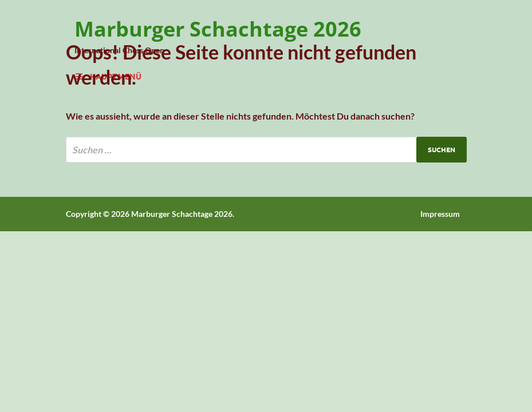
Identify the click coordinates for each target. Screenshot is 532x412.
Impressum (440, 214)
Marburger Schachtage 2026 (218, 29)
